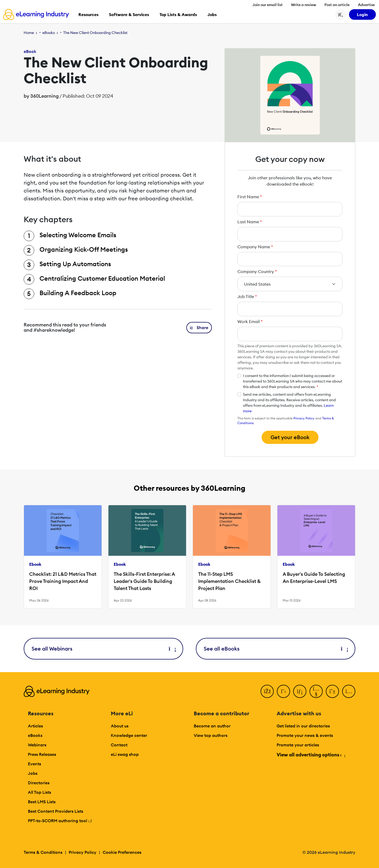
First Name (250, 197)
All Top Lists (39, 792)
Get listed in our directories (303, 726)
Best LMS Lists (42, 802)
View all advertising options (311, 755)
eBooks (49, 33)
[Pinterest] (332, 691)
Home (29, 33)
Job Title (247, 296)
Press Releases (42, 754)
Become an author (212, 726)
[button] (199, 328)
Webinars (37, 745)
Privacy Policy (304, 418)
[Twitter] (283, 691)
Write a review (304, 5)
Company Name (255, 247)
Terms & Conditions (43, 852)
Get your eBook (290, 437)
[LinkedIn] (300, 691)
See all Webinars (103, 649)
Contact (119, 745)
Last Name (250, 222)
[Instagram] (349, 691)
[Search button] (341, 14)
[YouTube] (316, 691)
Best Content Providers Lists (56, 811)
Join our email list (268, 5)
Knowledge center (129, 735)
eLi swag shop (125, 754)
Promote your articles (298, 745)
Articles (35, 726)
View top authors (211, 735)
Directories (39, 783)
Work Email (250, 321)
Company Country (257, 271)
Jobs (33, 773)
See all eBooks (276, 649)
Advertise (366, 5)
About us (120, 726)
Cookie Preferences (122, 852)
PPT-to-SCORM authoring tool (60, 821)
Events (34, 764)
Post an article (337, 5)
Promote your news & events (305, 735)
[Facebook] (267, 691)
